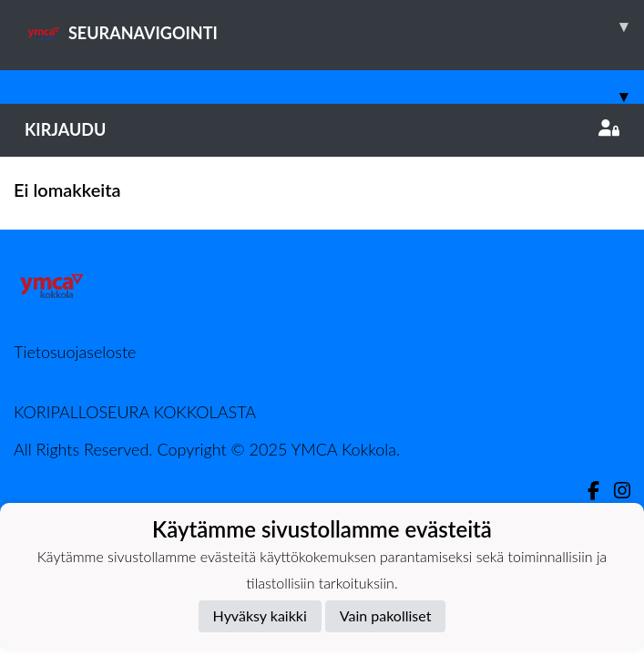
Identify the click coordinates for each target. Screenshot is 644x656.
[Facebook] (586, 491)
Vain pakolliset (386, 615)
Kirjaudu (322, 129)
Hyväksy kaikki (260, 615)
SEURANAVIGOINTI (334, 26)
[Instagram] (615, 491)
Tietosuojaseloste (75, 352)
